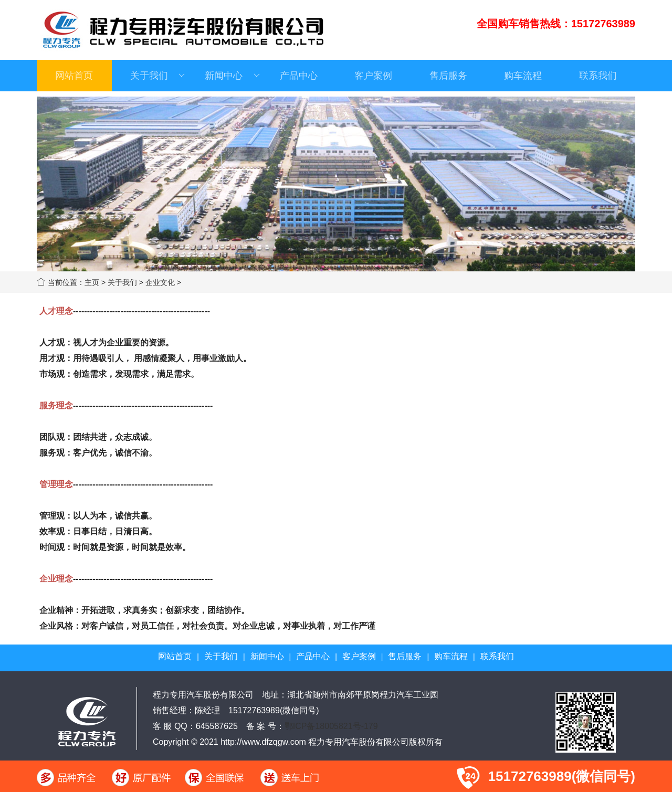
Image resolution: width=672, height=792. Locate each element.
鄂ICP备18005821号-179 (331, 726)
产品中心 (299, 76)
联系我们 (598, 76)
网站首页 (74, 76)
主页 (92, 282)
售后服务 (448, 76)
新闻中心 (232, 76)
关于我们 (157, 76)
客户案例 (373, 76)
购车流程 (523, 76)
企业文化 (160, 282)
